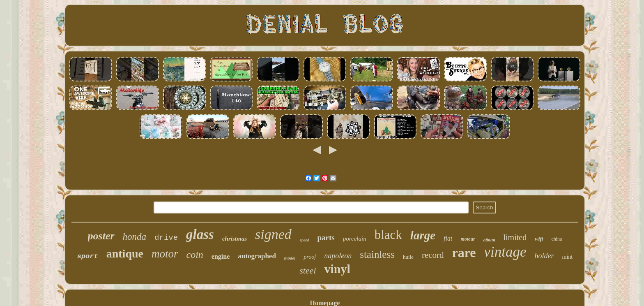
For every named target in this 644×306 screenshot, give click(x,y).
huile (408, 257)
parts (326, 238)
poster (101, 236)
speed (305, 240)
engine (221, 256)
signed (273, 234)
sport (88, 256)
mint (568, 257)
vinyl (337, 269)
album (489, 240)
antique (125, 254)
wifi (539, 239)
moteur (468, 239)
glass (200, 234)
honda (135, 237)
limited (515, 237)
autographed (257, 256)
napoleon (338, 256)
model (290, 258)
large (423, 235)
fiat (448, 238)
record (433, 255)
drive (166, 238)
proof (310, 257)
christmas (235, 239)
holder (544, 256)
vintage (505, 252)
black (388, 235)
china (557, 239)
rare (464, 253)
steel (308, 270)
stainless (377, 254)
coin (194, 255)
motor (165, 254)
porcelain (355, 239)
